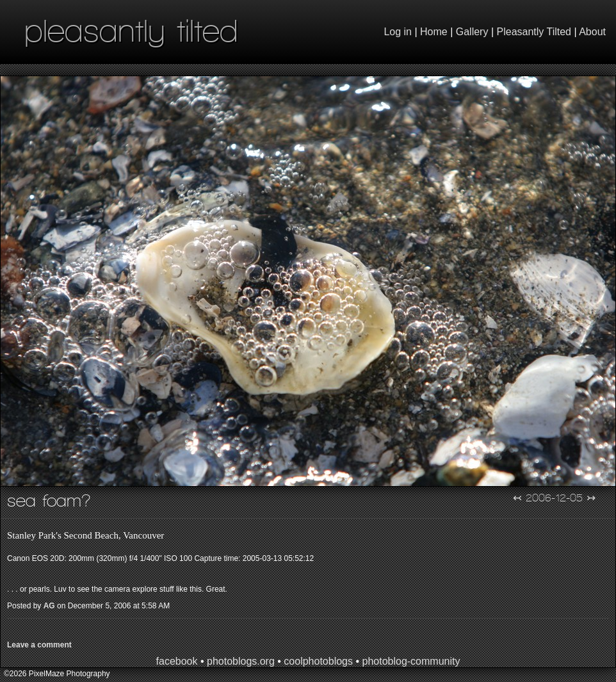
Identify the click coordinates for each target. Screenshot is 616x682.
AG (49, 606)
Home (434, 32)
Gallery (472, 32)
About (592, 32)
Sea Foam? (49, 500)
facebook (177, 661)
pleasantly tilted (131, 30)
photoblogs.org (241, 661)
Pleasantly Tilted (534, 32)
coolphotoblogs (318, 661)
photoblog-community (411, 661)
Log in (398, 32)
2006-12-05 (554, 498)
